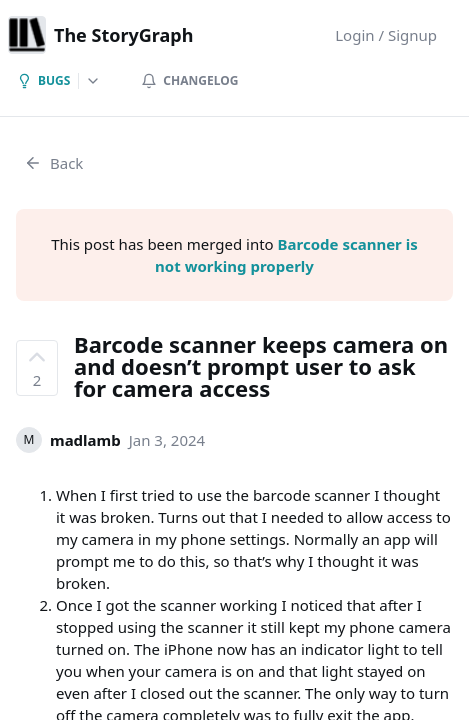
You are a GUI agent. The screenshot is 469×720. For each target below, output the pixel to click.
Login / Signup (386, 35)
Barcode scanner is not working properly (286, 255)
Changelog (189, 80)
